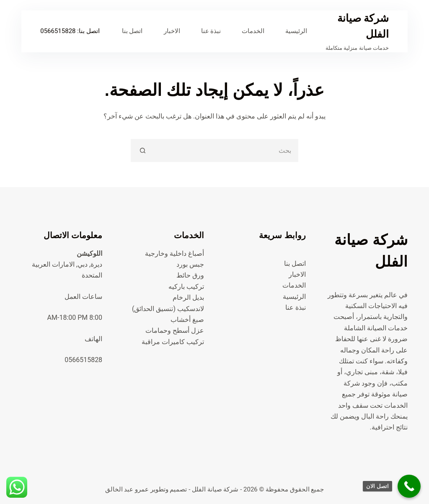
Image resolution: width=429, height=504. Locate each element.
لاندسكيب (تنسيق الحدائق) (168, 309)
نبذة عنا (211, 31)
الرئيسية (296, 31)
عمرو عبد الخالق (127, 489)
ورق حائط (190, 275)
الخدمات (253, 31)
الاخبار (172, 31)
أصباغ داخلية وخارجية (174, 253)
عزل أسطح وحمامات (175, 330)
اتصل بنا (132, 31)
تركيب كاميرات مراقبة (173, 342)
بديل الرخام (188, 297)
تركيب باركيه (186, 287)
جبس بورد (190, 264)
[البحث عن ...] (226, 150)
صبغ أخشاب (187, 320)
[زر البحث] (142, 150)
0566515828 (58, 31)
